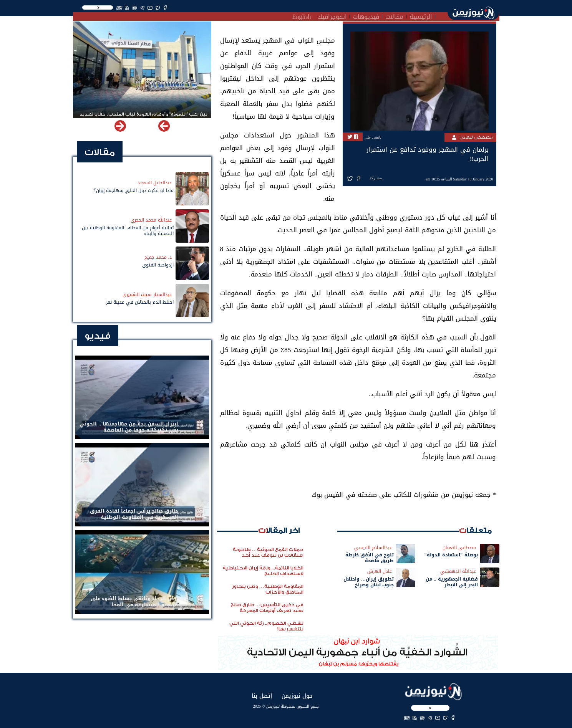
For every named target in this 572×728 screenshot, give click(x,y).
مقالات (394, 16)
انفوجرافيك (332, 16)
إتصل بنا (262, 696)
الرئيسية (421, 16)
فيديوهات (366, 16)
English (302, 16)
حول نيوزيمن (297, 696)
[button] (120, 126)
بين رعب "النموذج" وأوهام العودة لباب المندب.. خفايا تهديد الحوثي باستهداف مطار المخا (143, 117)
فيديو (98, 336)
